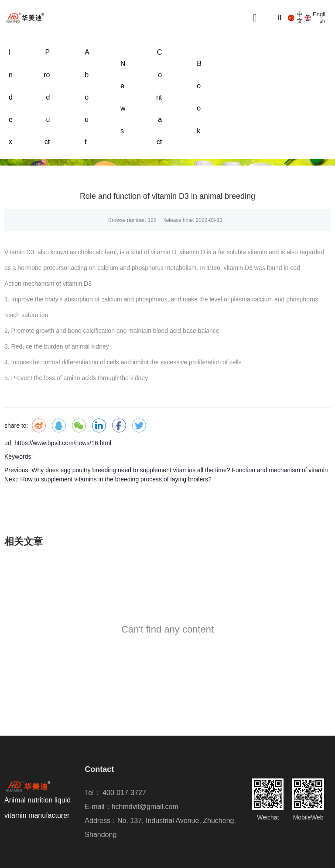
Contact (159, 97)
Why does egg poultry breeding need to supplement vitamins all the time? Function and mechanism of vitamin (179, 470)
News (123, 97)
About (87, 97)
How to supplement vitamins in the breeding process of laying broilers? (116, 479)
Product (47, 97)
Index (11, 97)
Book (199, 97)
